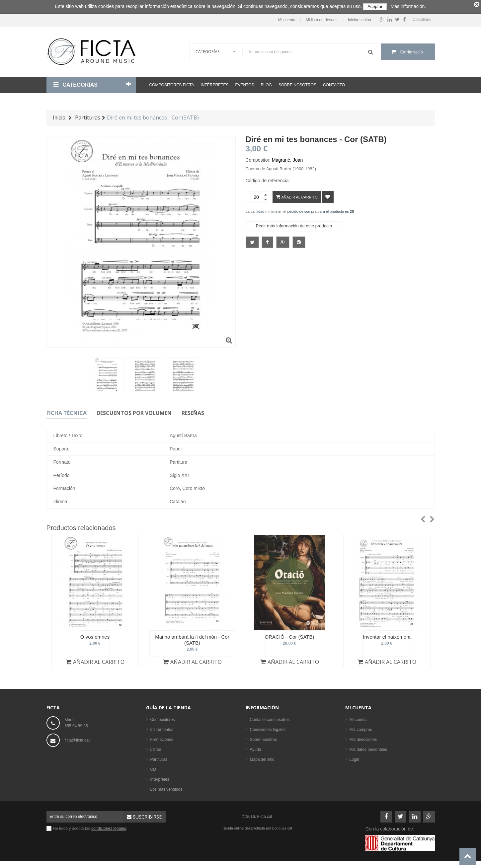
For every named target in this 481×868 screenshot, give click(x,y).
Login (354, 758)
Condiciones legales (268, 728)
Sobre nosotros (297, 84)
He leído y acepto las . (90, 827)
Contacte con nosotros (270, 718)
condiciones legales (109, 827)
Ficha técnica (67, 411)
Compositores (163, 718)
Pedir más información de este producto (294, 225)
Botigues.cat (282, 827)
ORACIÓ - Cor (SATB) (290, 635)
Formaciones (162, 738)
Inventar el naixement (387, 635)
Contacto (334, 84)
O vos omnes (95, 635)
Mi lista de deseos (322, 18)
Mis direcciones (363, 738)
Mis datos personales (368, 748)
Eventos (244, 84)
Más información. (408, 6)
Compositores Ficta (172, 84)
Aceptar (375, 6)
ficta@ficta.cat (77, 739)
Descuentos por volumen (134, 411)
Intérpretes (214, 84)
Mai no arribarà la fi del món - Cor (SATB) (192, 638)
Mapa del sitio (262, 758)
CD (153, 768)
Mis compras (361, 728)
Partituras (159, 758)
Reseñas (193, 411)
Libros (156, 748)
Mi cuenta (287, 18)
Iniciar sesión (360, 18)
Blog (266, 84)
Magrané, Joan (287, 159)
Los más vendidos (166, 788)
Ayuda (256, 748)
